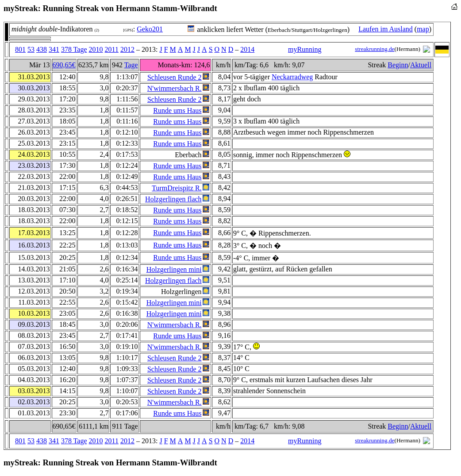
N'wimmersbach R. (175, 88)
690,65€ (64, 65)
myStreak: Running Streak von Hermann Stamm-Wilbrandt (110, 8)
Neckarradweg (292, 77)
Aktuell (421, 65)
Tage (131, 65)
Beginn (398, 65)
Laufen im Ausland (386, 29)
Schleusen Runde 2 (175, 77)
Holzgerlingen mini (174, 269)
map (423, 29)
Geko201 (150, 29)
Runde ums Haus (177, 110)
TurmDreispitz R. (177, 188)
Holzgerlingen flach (173, 199)
